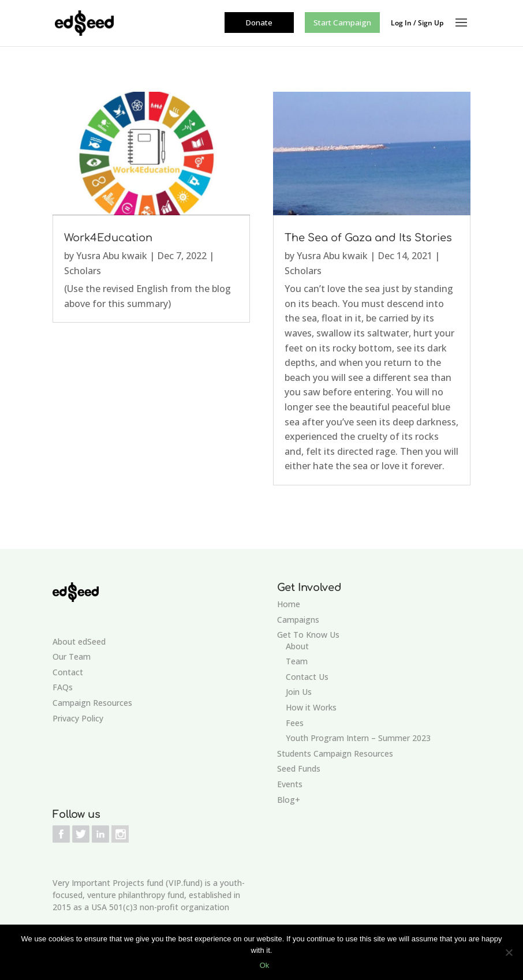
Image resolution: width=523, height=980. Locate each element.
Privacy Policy (78, 718)
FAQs (63, 687)
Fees (295, 723)
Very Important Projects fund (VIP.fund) (128, 883)
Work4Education (108, 238)
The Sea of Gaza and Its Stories (368, 238)
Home (289, 604)
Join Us (299, 692)
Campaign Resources (92, 703)
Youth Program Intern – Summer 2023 (358, 738)
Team (297, 661)
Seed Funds (299, 768)
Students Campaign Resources (335, 753)
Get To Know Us (308, 635)
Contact (68, 672)
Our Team (72, 657)
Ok (265, 965)
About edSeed (79, 642)
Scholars (83, 271)
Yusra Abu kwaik (112, 256)
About (297, 646)
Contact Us (307, 677)
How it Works (311, 707)
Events (290, 784)
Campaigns (298, 620)
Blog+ (289, 800)
